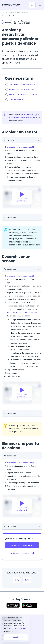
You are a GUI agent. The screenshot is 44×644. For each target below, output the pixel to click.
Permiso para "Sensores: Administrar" (23, 94)
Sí (17, 580)
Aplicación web (14, 89)
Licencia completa (16, 99)
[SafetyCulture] (11, 5)
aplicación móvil (28, 89)
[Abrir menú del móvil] (40, 5)
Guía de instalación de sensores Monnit (22, 312)
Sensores (25, 13)
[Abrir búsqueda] (32, 5)
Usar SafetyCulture (14, 13)
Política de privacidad (18, 628)
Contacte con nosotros (22, 545)
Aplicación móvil (22, 217)
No (27, 580)
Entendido (16, 637)
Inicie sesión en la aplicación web (20, 147)
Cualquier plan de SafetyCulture (22, 84)
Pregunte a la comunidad (22, 553)
